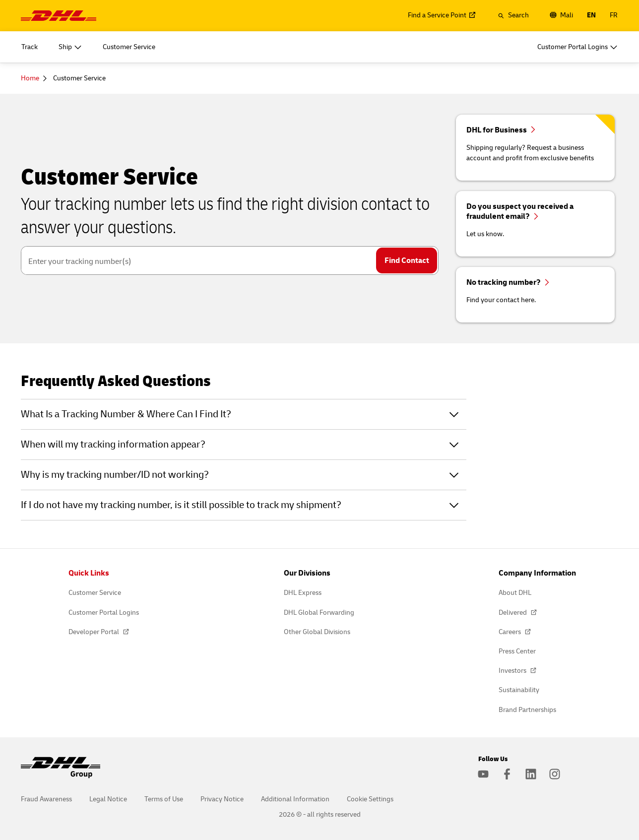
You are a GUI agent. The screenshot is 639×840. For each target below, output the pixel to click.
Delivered (513, 613)
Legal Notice (108, 799)
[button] (513, 15)
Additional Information (295, 799)
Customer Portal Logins (104, 613)
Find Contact (407, 260)
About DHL (515, 593)
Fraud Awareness (46, 799)
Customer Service (95, 593)
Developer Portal (95, 632)
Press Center (517, 651)
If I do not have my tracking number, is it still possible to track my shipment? (181, 505)
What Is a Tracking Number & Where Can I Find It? (126, 414)
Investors (513, 671)
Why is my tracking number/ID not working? (115, 475)
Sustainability (519, 690)
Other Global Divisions (317, 632)
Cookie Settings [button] (370, 799)
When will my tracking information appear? (113, 444)
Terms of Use (164, 799)
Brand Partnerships (527, 710)
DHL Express (303, 593)
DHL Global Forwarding (319, 613)
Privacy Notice (222, 799)
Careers (511, 632)
